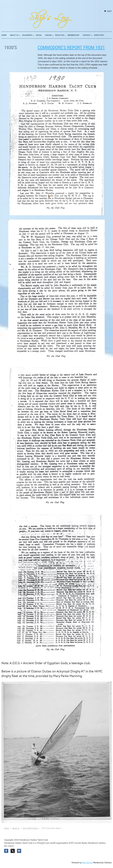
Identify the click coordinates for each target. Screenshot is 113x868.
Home (7, 828)
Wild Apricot (87, 863)
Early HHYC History (30, 828)
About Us (16, 828)
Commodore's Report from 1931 (71, 47)
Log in (109, 11)
